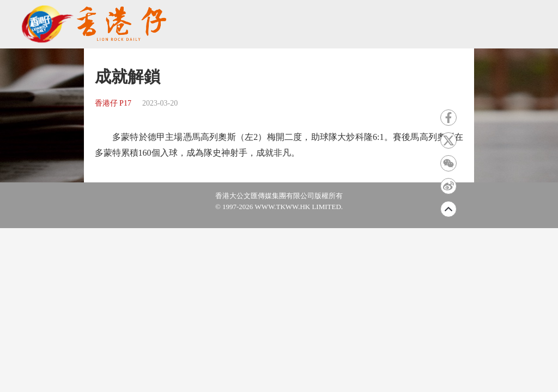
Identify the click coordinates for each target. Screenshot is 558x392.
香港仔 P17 (113, 103)
